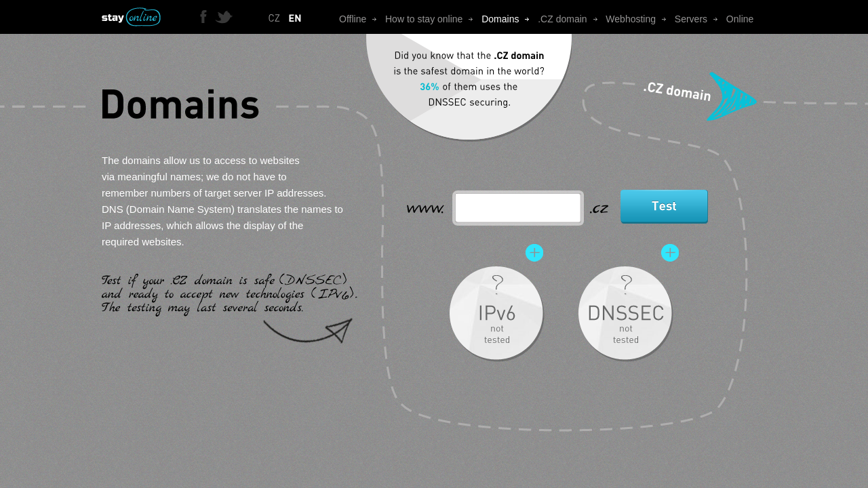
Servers (701, 19)
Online (740, 19)
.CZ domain (572, 19)
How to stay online (433, 19)
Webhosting (640, 19)
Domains (510, 19)
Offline (362, 19)
